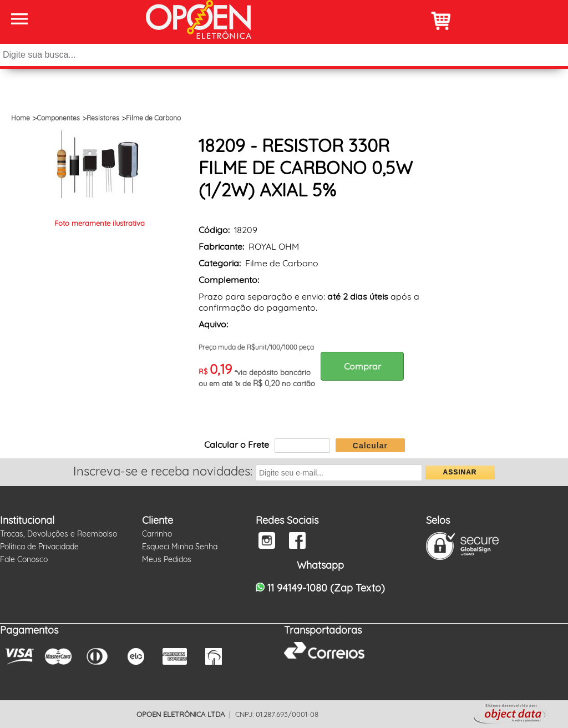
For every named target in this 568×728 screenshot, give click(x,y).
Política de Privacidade (39, 547)
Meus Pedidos (167, 559)
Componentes (58, 118)
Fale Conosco (24, 559)
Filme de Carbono (153, 118)
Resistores (103, 118)
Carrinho (157, 534)
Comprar (362, 366)
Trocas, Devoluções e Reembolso (59, 534)
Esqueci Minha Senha (180, 547)
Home (21, 118)
